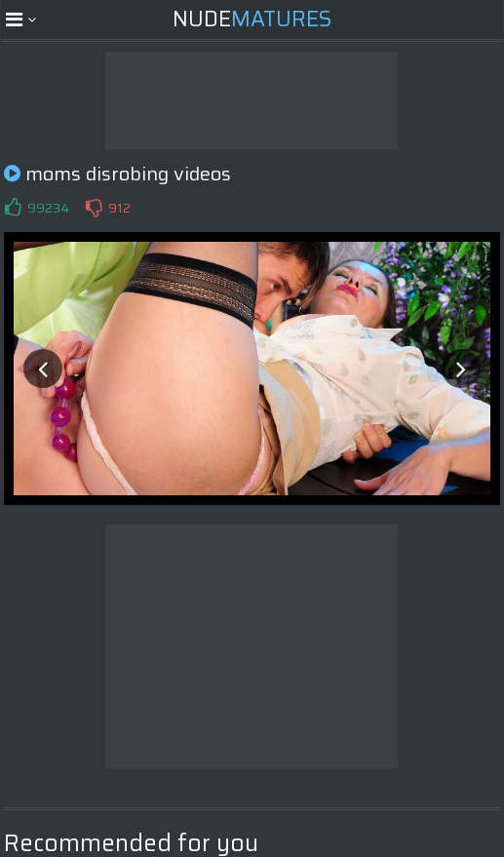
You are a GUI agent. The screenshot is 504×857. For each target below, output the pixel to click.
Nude (252, 19)
